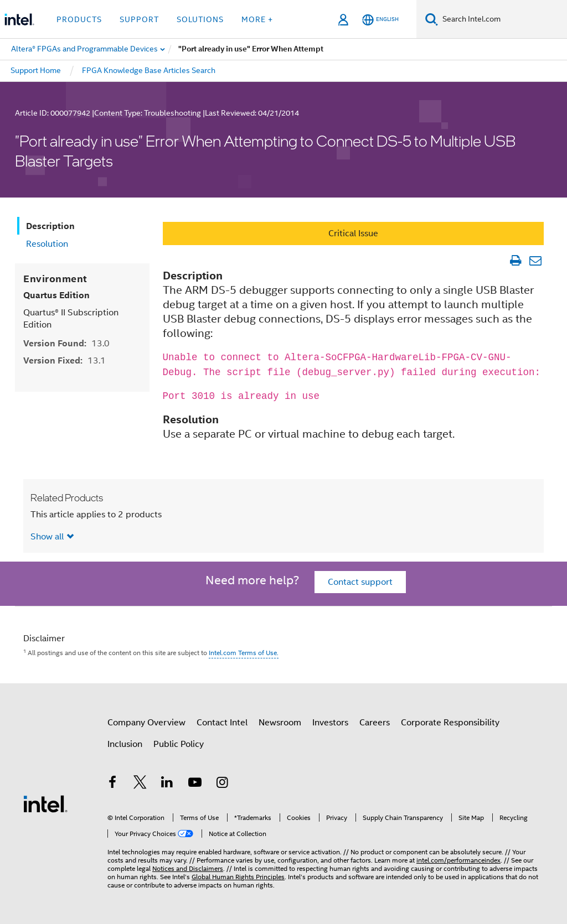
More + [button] (257, 19)
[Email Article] (535, 261)
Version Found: (66, 343)
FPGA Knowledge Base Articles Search (149, 70)
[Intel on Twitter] (140, 784)
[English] (380, 20)
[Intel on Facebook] (112, 784)
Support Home (36, 70)
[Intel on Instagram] (222, 784)
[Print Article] (515, 261)
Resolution (47, 244)
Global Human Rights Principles (238, 877)
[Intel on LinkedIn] (167, 784)
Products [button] (79, 19)
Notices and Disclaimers (188, 868)
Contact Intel (222, 723)
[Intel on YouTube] (195, 784)
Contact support (360, 582)
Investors (330, 723)
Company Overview (146, 723)
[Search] (432, 19)
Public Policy (179, 744)
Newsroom (280, 723)
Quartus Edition (56, 295)
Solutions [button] (200, 19)
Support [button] (139, 19)
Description (50, 226)
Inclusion (125, 744)
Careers (375, 723)
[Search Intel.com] (502, 19)
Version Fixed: (65, 360)
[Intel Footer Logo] (45, 803)
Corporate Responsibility (450, 723)
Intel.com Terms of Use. (244, 653)
